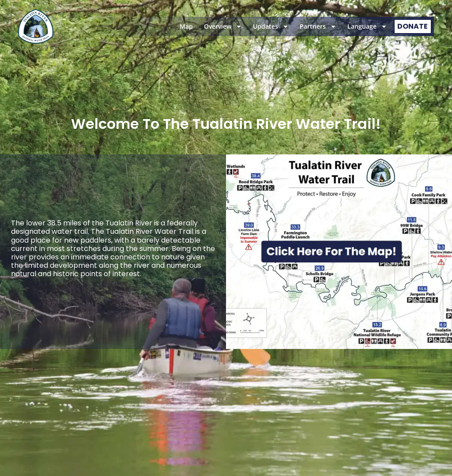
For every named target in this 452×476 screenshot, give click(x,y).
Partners (318, 26)
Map (186, 26)
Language (367, 26)
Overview (223, 26)
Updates (271, 26)
